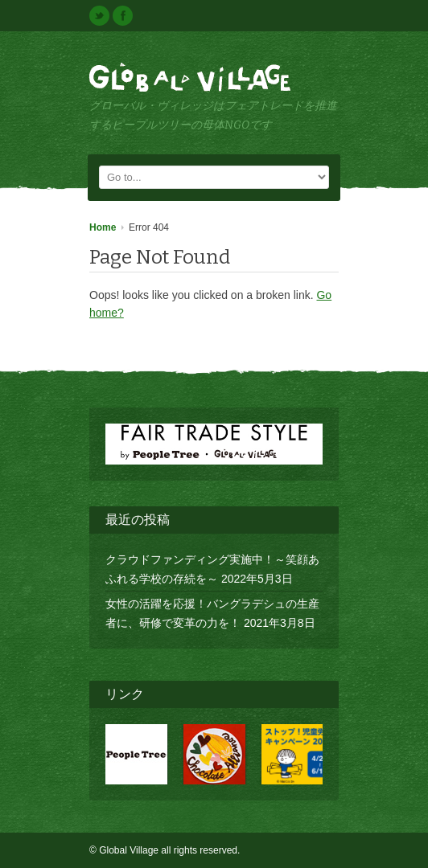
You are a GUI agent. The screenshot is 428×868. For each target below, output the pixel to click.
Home (103, 227)
